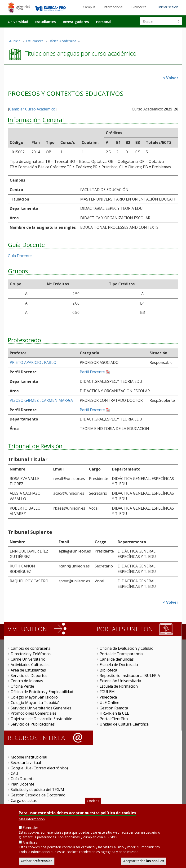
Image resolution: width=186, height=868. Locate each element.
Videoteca (108, 697)
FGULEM (107, 692)
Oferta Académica (62, 41)
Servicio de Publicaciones (33, 724)
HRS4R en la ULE (114, 713)
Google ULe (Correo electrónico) (39, 768)
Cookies (93, 802)
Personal (104, 22)
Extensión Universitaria (120, 681)
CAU (14, 773)
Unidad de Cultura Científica (124, 724)
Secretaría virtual (26, 763)
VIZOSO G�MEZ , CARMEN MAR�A (41, 400)
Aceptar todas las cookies (144, 862)
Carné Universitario (28, 659)
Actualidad (128, 32)
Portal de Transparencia (121, 654)
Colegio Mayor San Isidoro (34, 697)
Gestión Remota (114, 708)
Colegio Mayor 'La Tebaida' (35, 703)
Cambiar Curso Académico (32, 109)
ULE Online (109, 703)
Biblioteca (139, 7)
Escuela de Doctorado (119, 665)
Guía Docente (20, 256)
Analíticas (30, 843)
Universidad (18, 22)
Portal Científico (114, 719)
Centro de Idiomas (27, 681)
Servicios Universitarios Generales (41, 708)
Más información (32, 820)
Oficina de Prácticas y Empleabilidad (42, 692)
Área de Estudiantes (28, 670)
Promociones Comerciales (34, 713)
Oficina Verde (22, 686)
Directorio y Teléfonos (31, 654)
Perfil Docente (92, 372)
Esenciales (31, 829)
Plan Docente (22, 784)
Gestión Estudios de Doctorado (38, 795)
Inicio (17, 41)
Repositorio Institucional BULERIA (130, 676)
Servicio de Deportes (29, 676)
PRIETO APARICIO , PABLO (33, 362)
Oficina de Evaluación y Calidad (126, 648)
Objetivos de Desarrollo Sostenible (41, 719)
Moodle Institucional (29, 757)
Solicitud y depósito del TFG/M (37, 790)
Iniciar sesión (168, 7)
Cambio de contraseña (31, 648)
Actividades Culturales (30, 665)
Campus (89, 7)
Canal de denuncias (117, 659)
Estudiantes (46, 22)
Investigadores (76, 22)
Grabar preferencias (37, 862)
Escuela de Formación (119, 686)
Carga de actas (24, 800)
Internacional (113, 7)
